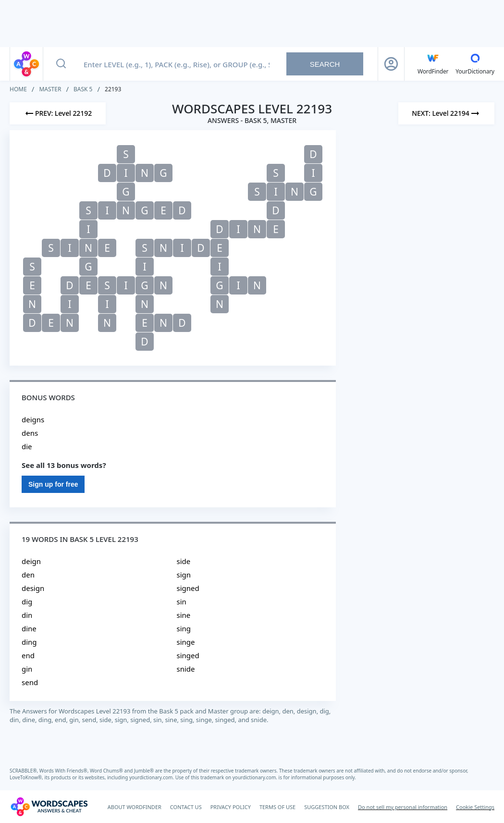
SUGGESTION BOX (327, 807)
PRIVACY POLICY (231, 807)
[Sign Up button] (391, 64)
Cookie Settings (475, 807)
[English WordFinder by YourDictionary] (433, 64)
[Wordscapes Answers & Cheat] (49, 807)
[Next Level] (446, 113)
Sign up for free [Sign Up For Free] (53, 484)
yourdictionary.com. (152, 777)
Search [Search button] (325, 64)
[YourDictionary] (475, 64)
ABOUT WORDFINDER (135, 807)
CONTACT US (186, 807)
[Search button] (61, 64)
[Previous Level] (58, 113)
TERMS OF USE (277, 807)
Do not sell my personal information (403, 807)
